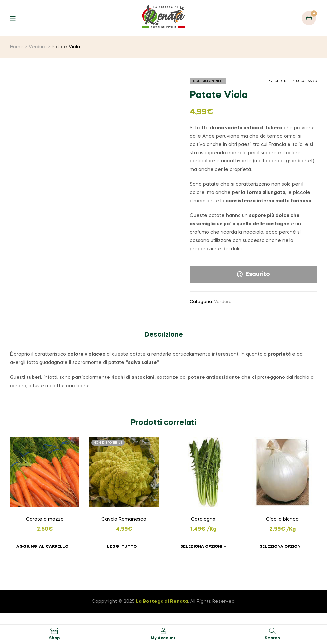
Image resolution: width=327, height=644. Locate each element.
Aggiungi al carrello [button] (42, 547)
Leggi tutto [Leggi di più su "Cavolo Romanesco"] (122, 547)
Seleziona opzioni (201, 547)
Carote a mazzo (45, 519)
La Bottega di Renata (162, 602)
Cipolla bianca (282, 519)
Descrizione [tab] (164, 335)
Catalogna (203, 519)
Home (17, 47)
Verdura (38, 47)
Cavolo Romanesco (124, 519)
